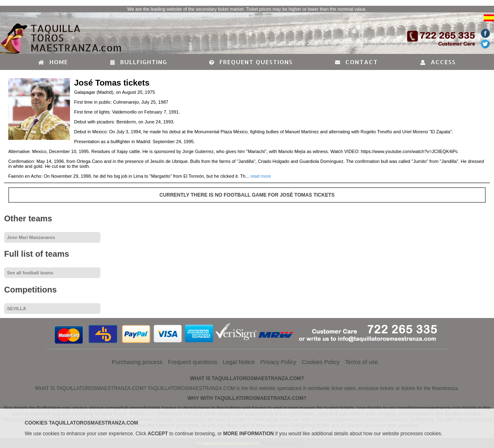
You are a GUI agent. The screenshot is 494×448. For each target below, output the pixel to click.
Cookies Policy (321, 362)
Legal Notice (239, 362)
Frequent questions (251, 62)
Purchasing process (137, 362)
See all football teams (30, 273)
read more (261, 176)
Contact (357, 62)
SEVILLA (16, 309)
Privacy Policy (278, 362)
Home (53, 62)
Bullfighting (139, 62)
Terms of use (361, 362)
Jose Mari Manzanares (31, 237)
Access (438, 62)
